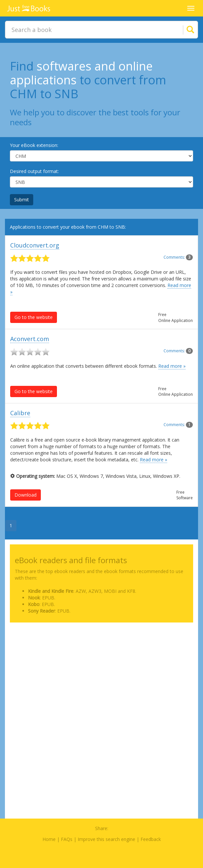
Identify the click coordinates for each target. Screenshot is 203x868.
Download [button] (25, 495)
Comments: (178, 257)
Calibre (20, 413)
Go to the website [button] (34, 317)
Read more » (172, 366)
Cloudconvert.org (35, 245)
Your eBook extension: (34, 145)
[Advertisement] (101, 674)
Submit (22, 200)
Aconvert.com (30, 339)
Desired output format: (34, 171)
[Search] (182, 30)
